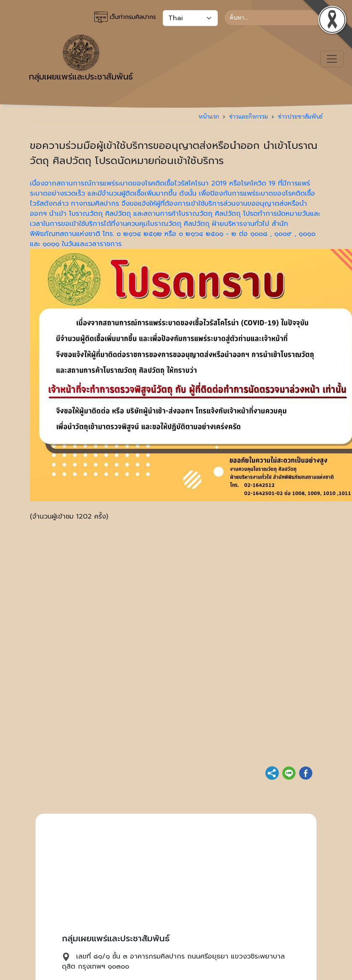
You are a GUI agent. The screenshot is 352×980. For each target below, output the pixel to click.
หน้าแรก (209, 116)
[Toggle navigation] (332, 59)
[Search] (274, 18)
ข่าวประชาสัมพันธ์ (300, 116)
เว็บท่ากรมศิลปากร (125, 17)
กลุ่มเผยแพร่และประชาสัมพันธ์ (81, 59)
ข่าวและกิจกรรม (249, 116)
